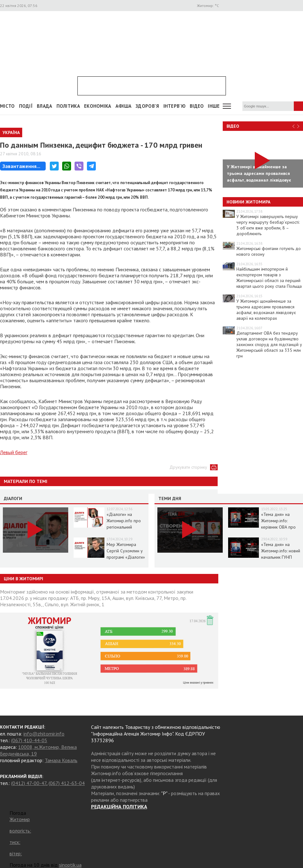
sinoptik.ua (70, 865)
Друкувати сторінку (188, 467)
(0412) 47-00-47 (29, 783)
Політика (68, 106)
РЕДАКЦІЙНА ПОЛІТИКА (119, 807)
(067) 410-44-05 (29, 740)
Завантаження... (21, 166)
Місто (7, 106)
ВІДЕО (197, 106)
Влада (45, 106)
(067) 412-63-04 (67, 783)
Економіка (98, 106)
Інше (214, 106)
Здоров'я (147, 106)
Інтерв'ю (175, 106)
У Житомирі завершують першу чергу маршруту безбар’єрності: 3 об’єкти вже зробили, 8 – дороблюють (268, 225)
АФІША (124, 106)
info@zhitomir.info (44, 734)
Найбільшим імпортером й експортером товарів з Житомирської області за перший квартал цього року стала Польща (269, 278)
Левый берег (14, 452)
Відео (233, 126)
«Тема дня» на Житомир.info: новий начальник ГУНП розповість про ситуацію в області (281, 557)
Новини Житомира (248, 202)
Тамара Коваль (61, 760)
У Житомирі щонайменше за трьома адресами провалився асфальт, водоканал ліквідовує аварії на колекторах (266, 310)
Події (26, 106)
